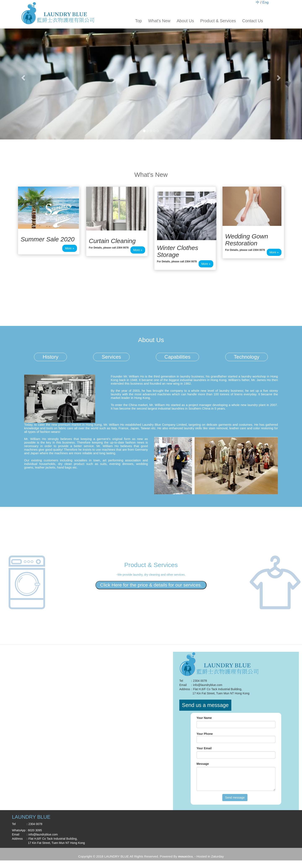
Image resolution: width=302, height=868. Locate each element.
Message (203, 764)
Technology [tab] (247, 357)
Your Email (204, 748)
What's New (159, 21)
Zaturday (217, 856)
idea (185, 856)
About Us (185, 21)
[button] (23, 77)
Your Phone (205, 734)
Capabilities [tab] (177, 357)
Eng (266, 2)
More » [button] (70, 248)
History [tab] (50, 357)
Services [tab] (111, 357)
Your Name (204, 718)
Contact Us (253, 21)
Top (138, 21)
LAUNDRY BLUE (117, 856)
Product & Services (218, 21)
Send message (235, 798)
